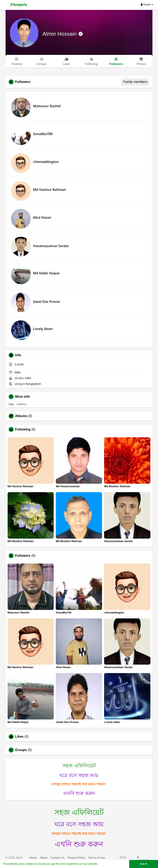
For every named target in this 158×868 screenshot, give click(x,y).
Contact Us (57, 858)
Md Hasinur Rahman (49, 190)
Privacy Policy (76, 858)
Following (23, 429)
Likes (19, 737)
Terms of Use (96, 858)
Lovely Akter (43, 329)
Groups (21, 750)
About (44, 858)
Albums (21, 416)
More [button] (123, 858)
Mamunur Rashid (47, 106)
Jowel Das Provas (47, 302)
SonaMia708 (43, 134)
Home (33, 858)
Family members (135, 82)
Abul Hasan (42, 217)
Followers (23, 556)
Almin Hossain (60, 34)
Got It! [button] (144, 864)
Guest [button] (147, 4)
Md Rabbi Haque (46, 273)
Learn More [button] (106, 864)
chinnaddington (46, 162)
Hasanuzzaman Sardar (51, 246)
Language (143, 859)
